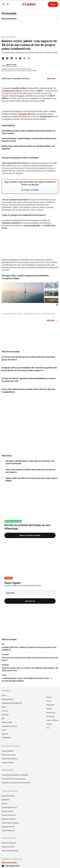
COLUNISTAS (6, 738)
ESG (3, 719)
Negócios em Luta (8, 827)
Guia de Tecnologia (9, 755)
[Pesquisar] (8, 4)
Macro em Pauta (9, 19)
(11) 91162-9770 (12, 866)
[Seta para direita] (55, 18)
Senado (51, 314)
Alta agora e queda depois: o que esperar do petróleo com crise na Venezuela (30, 462)
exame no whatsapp (13, 521)
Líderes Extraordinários (10, 823)
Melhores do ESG (8, 847)
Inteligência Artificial (9, 726)
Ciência (49, 724)
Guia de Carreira (8, 763)
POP (48, 728)
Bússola (5, 804)
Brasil (4, 707)
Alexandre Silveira (33, 314)
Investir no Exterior (9, 815)
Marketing (50, 705)
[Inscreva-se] (30, 601)
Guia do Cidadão (8, 751)
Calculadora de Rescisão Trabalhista (15, 775)
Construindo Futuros (9, 807)
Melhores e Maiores (9, 843)
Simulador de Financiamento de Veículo (16, 783)
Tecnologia (51, 716)
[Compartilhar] (57, 305)
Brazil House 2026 (8, 796)
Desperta (9, 578)
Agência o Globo (11, 65)
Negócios (5, 734)
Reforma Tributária (9, 819)
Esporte (49, 709)
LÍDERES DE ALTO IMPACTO (12, 703)
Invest (4, 730)
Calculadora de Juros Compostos (14, 779)
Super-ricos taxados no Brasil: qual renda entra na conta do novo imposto (30, 471)
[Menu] (3, 4)
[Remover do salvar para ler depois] (29, 58)
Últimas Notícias (8, 699)
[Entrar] (53, 4)
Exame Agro (51, 713)
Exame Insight (7, 722)
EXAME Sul (6, 800)
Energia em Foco (8, 811)
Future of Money (52, 720)
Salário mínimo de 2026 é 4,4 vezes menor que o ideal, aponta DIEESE (31, 479)
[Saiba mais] (51, 79)
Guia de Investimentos (10, 759)
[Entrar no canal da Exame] (30, 535)
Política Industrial (8, 830)
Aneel (45, 314)
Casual (49, 701)
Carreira (5, 711)
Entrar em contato (9, 862)
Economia (9, 13)
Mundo (49, 697)
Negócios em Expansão (10, 851)
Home (4, 37)
